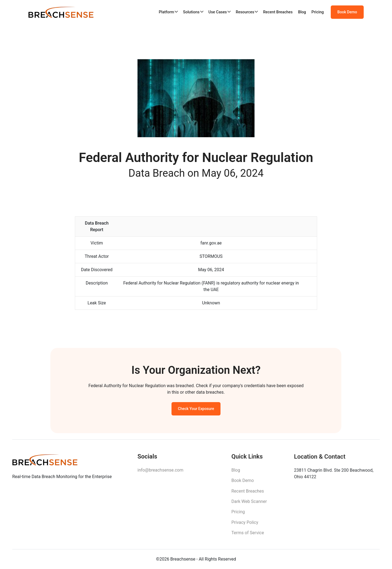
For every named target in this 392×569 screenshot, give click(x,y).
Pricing (318, 12)
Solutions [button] (191, 12)
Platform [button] (166, 12)
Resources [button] (245, 12)
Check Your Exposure (196, 411)
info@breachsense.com (160, 473)
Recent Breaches (278, 12)
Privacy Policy (245, 526)
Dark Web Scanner (249, 505)
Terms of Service (248, 536)
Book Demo (347, 12)
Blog (302, 12)
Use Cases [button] (218, 12)
